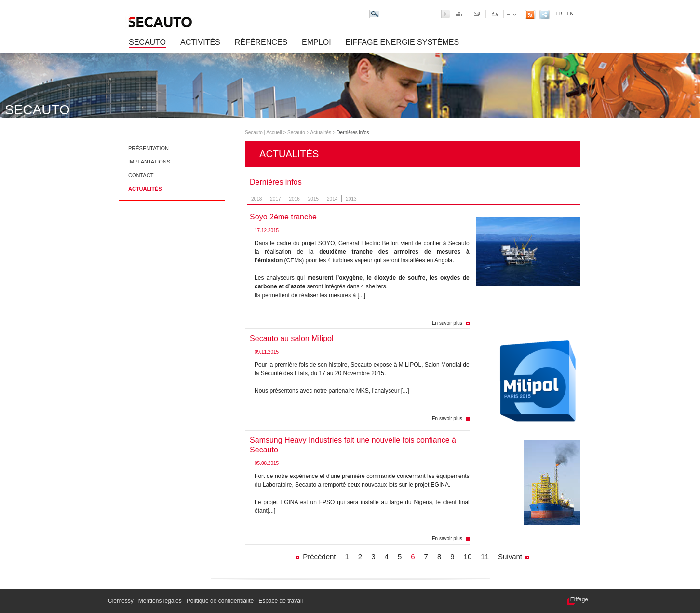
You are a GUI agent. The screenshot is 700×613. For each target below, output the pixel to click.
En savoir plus (447, 323)
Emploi (316, 42)
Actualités (145, 189)
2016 (295, 199)
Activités (200, 42)
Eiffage (579, 599)
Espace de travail (281, 601)
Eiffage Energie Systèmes (403, 42)
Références (261, 42)
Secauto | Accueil (263, 132)
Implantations (149, 162)
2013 (351, 199)
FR (559, 14)
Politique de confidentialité (220, 601)
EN (570, 14)
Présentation (148, 148)
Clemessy (121, 601)
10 (468, 556)
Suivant (510, 556)
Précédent (319, 556)
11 (485, 556)
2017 (275, 199)
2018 (256, 199)
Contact (141, 175)
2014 (332, 199)
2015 (313, 199)
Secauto (147, 42)
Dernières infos (353, 132)
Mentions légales (160, 601)
